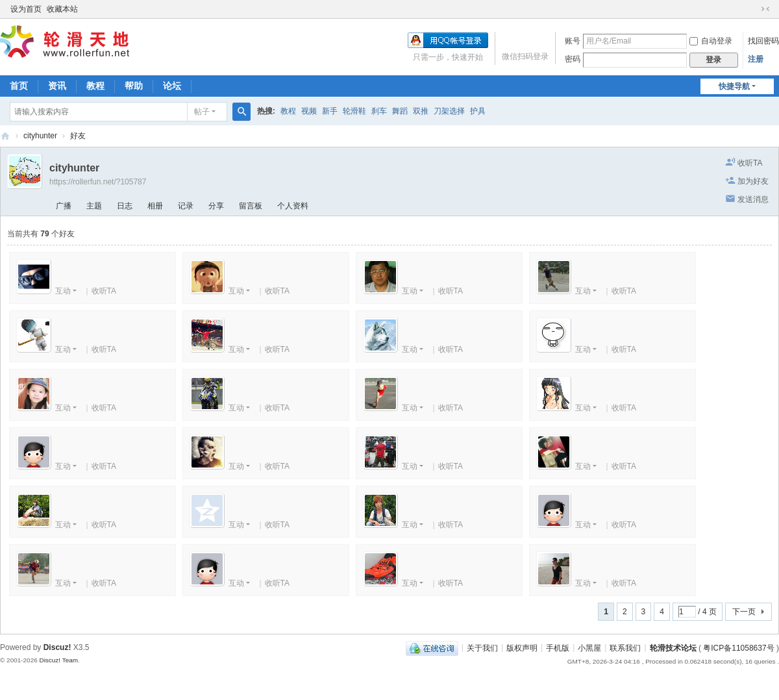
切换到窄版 (765, 9)
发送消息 (753, 199)
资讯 (57, 86)
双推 (421, 111)
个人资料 (293, 206)
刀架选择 (449, 111)
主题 (94, 206)
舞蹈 (400, 111)
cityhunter (40, 136)
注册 (756, 59)
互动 (63, 291)
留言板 (251, 206)
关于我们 (482, 647)
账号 (573, 41)
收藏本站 (62, 9)
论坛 (172, 86)
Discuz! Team (58, 660)
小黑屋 (589, 647)
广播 (64, 206)
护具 (478, 111)
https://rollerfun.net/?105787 (98, 182)
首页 (19, 86)
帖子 (202, 112)
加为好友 (753, 181)
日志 (125, 206)
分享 (216, 206)
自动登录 (711, 41)
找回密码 (763, 41)
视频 (309, 111)
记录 (186, 206)
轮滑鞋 (354, 111)
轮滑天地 (5, 136)
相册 (155, 206)
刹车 (379, 111)
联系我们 (625, 647)
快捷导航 (734, 86)
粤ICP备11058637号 (738, 647)
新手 (330, 111)
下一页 (744, 612)
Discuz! (57, 647)
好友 (78, 136)
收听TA (750, 163)
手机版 (558, 647)
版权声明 (522, 647)
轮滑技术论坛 (673, 647)
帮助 (134, 86)
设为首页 (26, 9)
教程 (95, 86)
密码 (573, 59)
